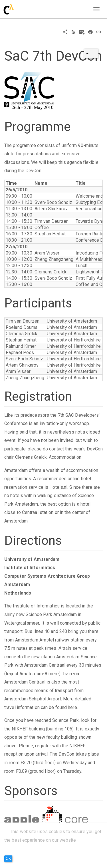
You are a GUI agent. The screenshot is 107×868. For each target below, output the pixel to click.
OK (8, 859)
